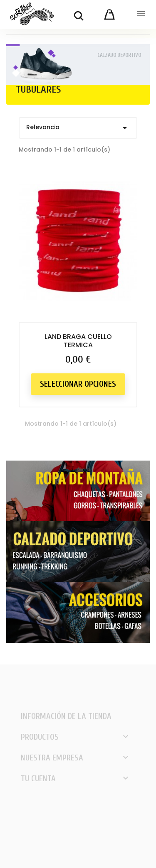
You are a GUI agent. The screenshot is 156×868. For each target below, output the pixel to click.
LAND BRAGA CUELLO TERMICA (78, 341)
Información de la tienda (66, 716)
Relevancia (78, 128)
